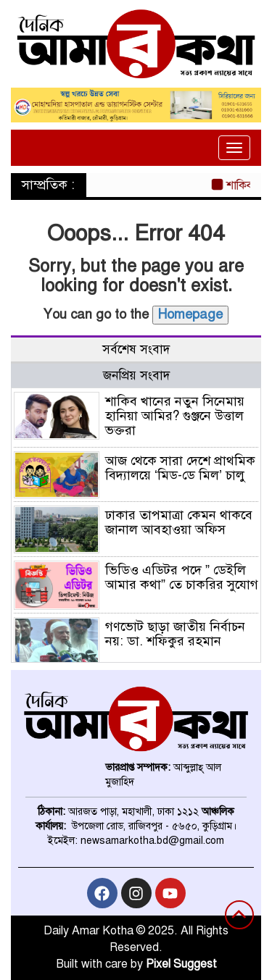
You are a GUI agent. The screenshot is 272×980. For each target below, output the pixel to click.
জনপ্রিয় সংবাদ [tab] (136, 376)
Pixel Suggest (181, 964)
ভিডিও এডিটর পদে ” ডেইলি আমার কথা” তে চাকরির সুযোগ (182, 577)
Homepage (190, 314)
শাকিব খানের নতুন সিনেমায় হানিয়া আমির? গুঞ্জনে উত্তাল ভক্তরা (175, 416)
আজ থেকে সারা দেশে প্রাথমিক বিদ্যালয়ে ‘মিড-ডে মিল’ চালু (180, 468)
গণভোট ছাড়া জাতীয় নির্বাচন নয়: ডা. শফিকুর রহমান (175, 634)
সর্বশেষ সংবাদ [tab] (136, 349)
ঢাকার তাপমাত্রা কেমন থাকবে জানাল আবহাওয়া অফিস (179, 522)
